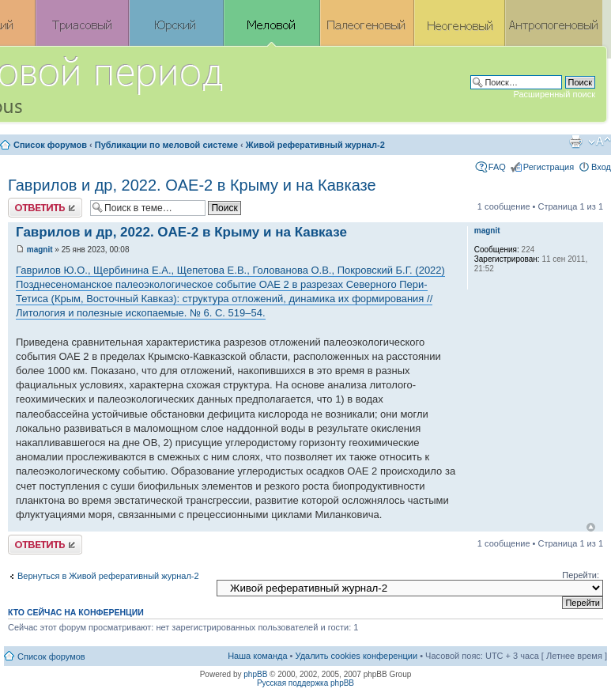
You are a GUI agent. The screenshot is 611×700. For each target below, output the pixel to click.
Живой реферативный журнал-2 (315, 145)
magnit (40, 250)
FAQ (497, 167)
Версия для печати (575, 142)
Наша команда (257, 656)
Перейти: (581, 575)
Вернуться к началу (591, 527)
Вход (601, 167)
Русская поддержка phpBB (305, 683)
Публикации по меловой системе (166, 145)
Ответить (45, 208)
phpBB (255, 674)
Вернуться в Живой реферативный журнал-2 (108, 576)
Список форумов (50, 145)
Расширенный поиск (554, 94)
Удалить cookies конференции (357, 656)
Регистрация (549, 167)
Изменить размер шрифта (600, 142)
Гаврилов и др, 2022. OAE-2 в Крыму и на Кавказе (192, 185)
